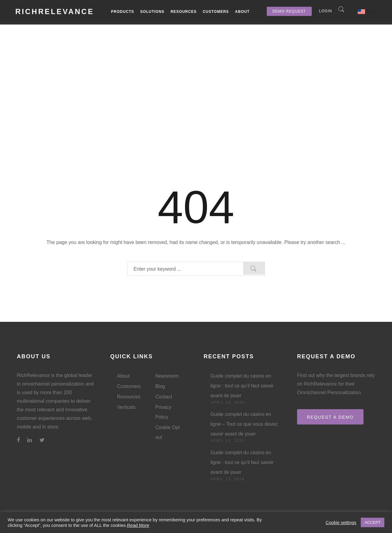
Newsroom (167, 376)
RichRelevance (55, 11)
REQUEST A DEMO (330, 417)
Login (326, 11)
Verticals (126, 407)
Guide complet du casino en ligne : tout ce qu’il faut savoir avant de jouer (242, 386)
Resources (184, 12)
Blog (160, 386)
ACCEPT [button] (373, 522)
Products (123, 12)
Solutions (152, 12)
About (242, 12)
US (372, 11)
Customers (216, 12)
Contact (164, 397)
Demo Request (289, 11)
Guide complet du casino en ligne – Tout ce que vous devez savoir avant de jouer (244, 424)
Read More (138, 525)
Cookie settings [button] (341, 523)
